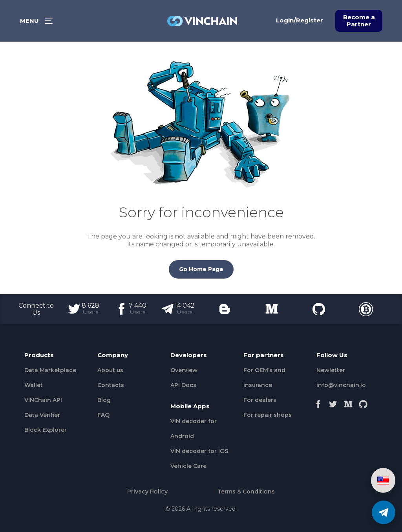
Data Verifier (42, 415)
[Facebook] (318, 402)
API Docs (183, 385)
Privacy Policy (147, 492)
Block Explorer (46, 430)
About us (110, 370)
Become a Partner (359, 21)
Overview (184, 370)
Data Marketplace (50, 370)
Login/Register (300, 20)
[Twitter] (333, 402)
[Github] (363, 402)
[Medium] (348, 402)
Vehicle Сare (188, 466)
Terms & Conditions (246, 492)
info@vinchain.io (341, 385)
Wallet (34, 385)
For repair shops (268, 415)
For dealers (260, 400)
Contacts (111, 385)
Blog (104, 400)
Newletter (331, 370)
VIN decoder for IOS (199, 451)
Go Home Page (201, 269)
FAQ (103, 415)
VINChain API (43, 400)
